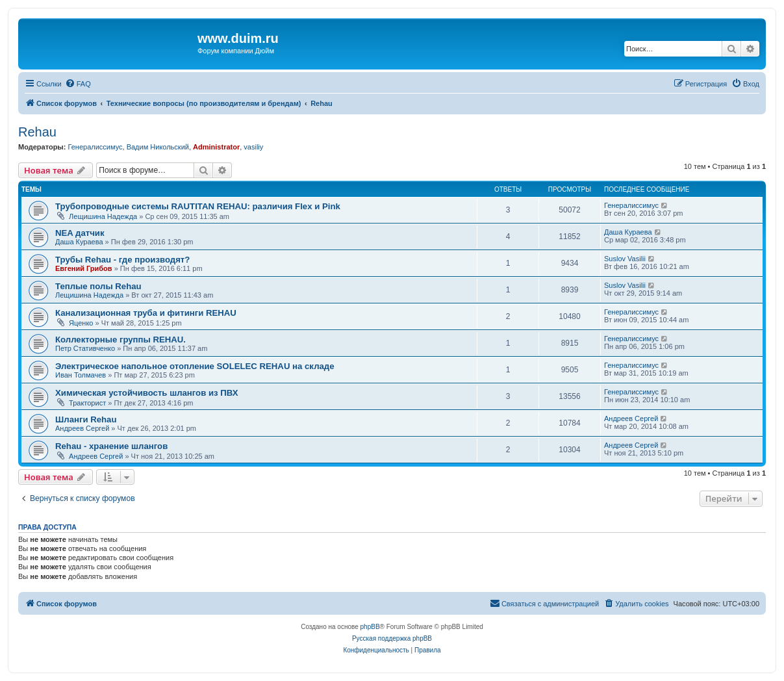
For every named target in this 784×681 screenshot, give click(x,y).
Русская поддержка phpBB (392, 638)
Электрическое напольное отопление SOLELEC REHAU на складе (195, 366)
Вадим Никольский (158, 147)
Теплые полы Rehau (98, 286)
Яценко (81, 323)
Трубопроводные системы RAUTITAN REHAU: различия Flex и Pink (198, 206)
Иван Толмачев (81, 375)
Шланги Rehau (86, 419)
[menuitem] (78, 84)
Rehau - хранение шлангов (111, 446)
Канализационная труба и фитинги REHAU (146, 313)
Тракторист (87, 403)
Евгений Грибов (84, 268)
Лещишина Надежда (103, 216)
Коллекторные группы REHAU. (120, 340)
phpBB (370, 627)
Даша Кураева (79, 242)
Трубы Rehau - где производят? (122, 260)
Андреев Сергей (82, 428)
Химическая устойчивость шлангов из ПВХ (147, 393)
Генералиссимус (95, 147)
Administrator (216, 147)
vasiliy (253, 147)
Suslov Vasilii (625, 259)
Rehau (37, 132)
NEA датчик (80, 233)
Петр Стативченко (85, 348)
